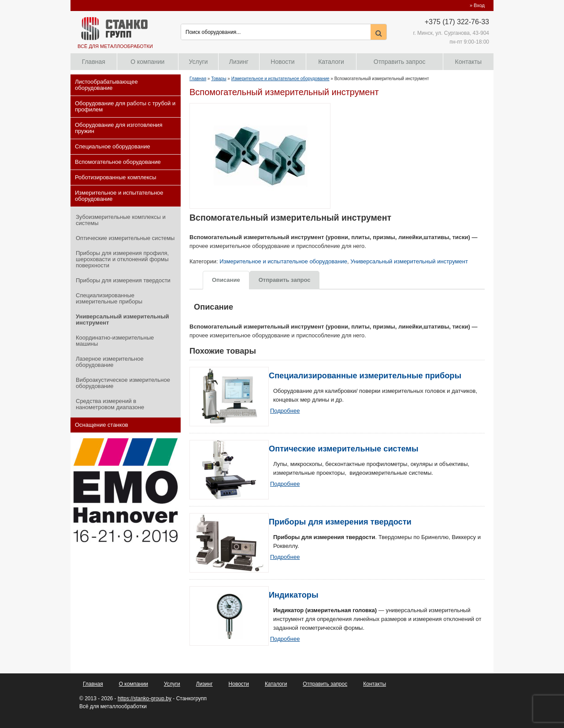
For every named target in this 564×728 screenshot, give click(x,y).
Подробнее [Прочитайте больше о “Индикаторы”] (285, 639)
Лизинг (239, 62)
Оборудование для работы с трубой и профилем (125, 106)
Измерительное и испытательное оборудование (119, 196)
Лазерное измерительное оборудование (110, 362)
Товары (219, 79)
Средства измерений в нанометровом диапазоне (110, 404)
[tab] (226, 280)
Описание (226, 280)
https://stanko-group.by (145, 698)
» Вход (477, 5)
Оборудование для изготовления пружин (119, 128)
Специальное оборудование (113, 146)
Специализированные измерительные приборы (109, 298)
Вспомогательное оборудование (118, 162)
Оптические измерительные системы (125, 238)
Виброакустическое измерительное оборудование (123, 383)
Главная (94, 62)
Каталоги (331, 62)
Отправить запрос (400, 62)
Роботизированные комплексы (116, 177)
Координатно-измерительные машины (115, 341)
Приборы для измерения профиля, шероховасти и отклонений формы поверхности (122, 259)
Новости (282, 62)
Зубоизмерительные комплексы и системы (121, 220)
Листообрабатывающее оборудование (106, 85)
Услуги (199, 62)
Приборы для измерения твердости (123, 280)
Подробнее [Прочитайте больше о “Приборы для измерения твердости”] (285, 557)
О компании (147, 62)
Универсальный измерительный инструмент (122, 320)
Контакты (468, 62)
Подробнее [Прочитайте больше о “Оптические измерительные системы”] (285, 484)
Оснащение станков (102, 425)
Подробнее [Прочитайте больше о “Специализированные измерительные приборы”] (285, 411)
